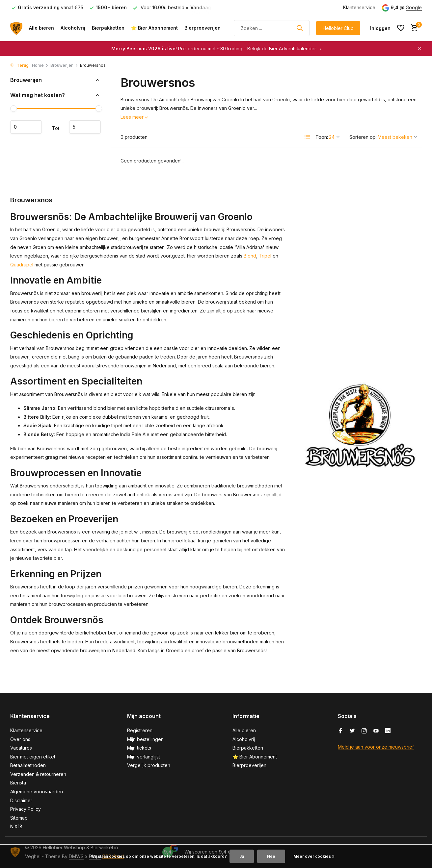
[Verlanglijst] (401, 28)
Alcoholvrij (73, 28)
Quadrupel (22, 265)
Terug (19, 65)
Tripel (265, 256)
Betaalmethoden (28, 765)
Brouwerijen (64, 65)
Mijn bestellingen (145, 739)
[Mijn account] (380, 28)
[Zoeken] (272, 28)
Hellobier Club (338, 28)
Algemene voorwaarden (37, 792)
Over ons (20, 739)
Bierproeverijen (202, 28)
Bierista (18, 783)
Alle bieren (41, 28)
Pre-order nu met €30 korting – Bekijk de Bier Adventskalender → (217, 49)
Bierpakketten (108, 28)
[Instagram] (364, 731)
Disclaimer (21, 800)
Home (40, 65)
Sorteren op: (363, 137)
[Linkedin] (388, 731)
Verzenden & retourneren (38, 774)
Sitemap (19, 818)
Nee (271, 856)
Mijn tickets (139, 748)
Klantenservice (359, 7)
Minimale (26, 127)
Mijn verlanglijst (144, 757)
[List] (308, 137)
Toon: (322, 137)
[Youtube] (376, 731)
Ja (242, 856)
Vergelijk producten (149, 765)
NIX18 (16, 826)
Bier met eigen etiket (33, 757)
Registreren (140, 730)
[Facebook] (340, 731)
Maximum (85, 127)
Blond (250, 256)
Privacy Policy (26, 809)
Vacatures (21, 748)
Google (414, 7)
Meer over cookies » (314, 856)
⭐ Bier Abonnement (154, 28)
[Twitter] (352, 731)
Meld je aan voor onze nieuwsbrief (376, 747)
